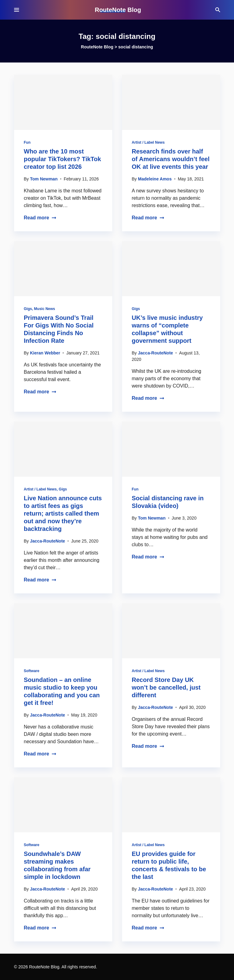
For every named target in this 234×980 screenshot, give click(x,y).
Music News (45, 309)
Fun (27, 142)
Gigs (28, 309)
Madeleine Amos (155, 179)
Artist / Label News (148, 142)
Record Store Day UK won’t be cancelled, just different (166, 687)
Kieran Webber (45, 353)
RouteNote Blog (118, 10)
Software (32, 671)
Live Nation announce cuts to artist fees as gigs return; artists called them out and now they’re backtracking (63, 513)
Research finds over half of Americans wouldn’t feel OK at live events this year (171, 159)
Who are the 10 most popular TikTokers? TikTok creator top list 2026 (63, 159)
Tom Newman (44, 179)
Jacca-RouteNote (155, 353)
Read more (40, 218)
